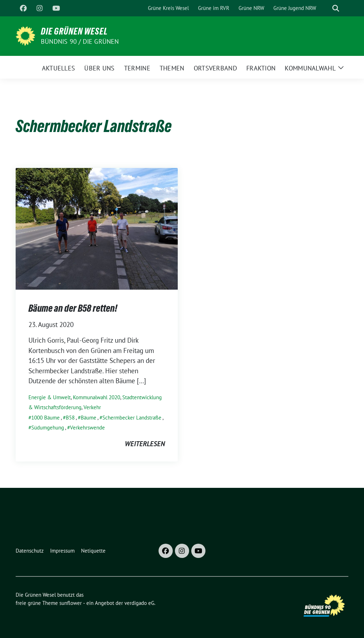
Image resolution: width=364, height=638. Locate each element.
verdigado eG (139, 603)
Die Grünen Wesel (74, 31)
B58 (70, 418)
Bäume (89, 418)
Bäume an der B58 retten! (73, 308)
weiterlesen (145, 444)
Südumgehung (48, 428)
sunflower (71, 603)
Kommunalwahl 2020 (97, 397)
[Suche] (326, 8)
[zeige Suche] (336, 8)
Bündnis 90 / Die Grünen (80, 41)
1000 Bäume (45, 418)
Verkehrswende (87, 428)
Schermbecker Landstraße (132, 418)
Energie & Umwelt (50, 397)
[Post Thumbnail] (97, 228)
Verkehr (92, 407)
